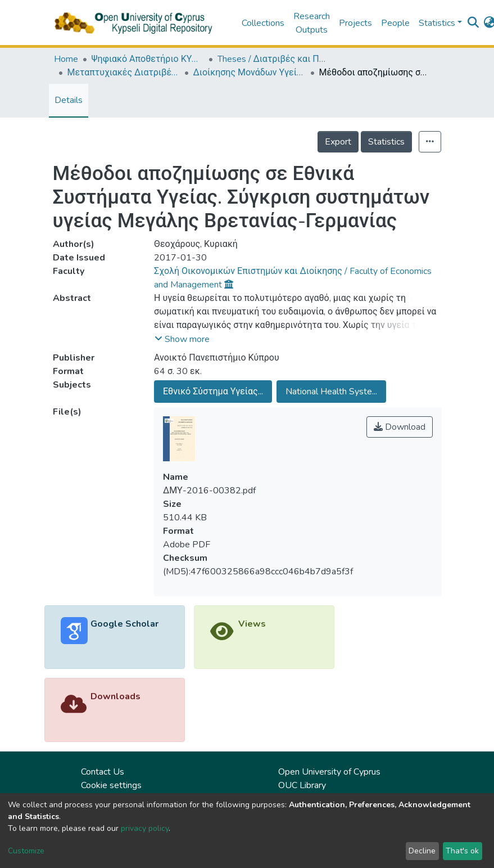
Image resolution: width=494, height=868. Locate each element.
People (395, 23)
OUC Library (302, 785)
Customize (26, 851)
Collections (263, 23)
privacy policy (145, 828)
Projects (355, 23)
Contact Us (103, 772)
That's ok (462, 851)
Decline (422, 851)
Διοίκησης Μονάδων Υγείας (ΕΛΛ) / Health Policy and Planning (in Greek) (250, 73)
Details (69, 100)
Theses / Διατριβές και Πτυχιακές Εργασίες (274, 59)
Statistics (386, 142)
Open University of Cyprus (329, 772)
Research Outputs (312, 23)
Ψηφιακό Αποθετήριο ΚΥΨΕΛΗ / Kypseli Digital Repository (148, 59)
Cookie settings (111, 785)
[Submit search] (473, 23)
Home (66, 59)
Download (400, 427)
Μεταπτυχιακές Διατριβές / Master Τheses (124, 73)
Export (338, 142)
